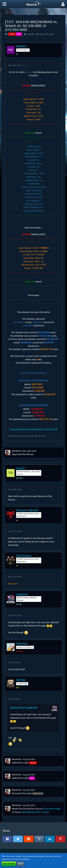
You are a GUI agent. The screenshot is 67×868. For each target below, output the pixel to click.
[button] (4, 4)
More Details (9, 864)
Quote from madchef (24, 708)
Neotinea (17, 451)
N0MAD (30, 34)
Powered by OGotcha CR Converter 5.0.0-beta (32, 429)
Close (20, 864)
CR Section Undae (52, 809)
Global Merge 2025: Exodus (35, 812)
